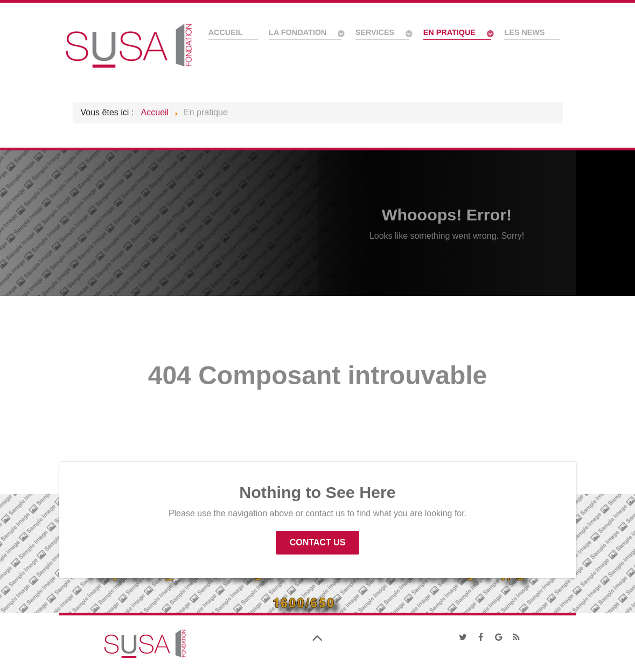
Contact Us (318, 542)
